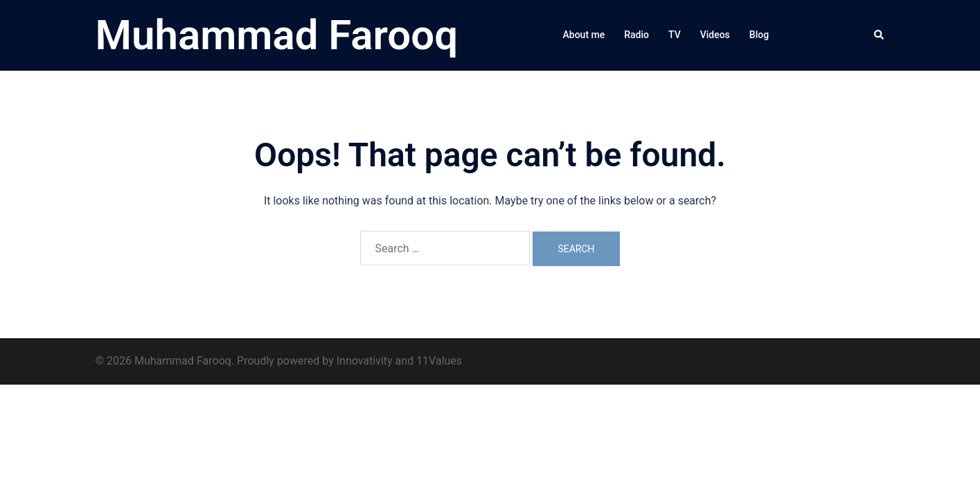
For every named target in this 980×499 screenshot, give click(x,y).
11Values (439, 361)
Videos (715, 35)
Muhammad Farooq (277, 35)
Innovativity (365, 361)
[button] (880, 35)
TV (675, 35)
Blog (759, 35)
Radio (636, 35)
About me (584, 35)
